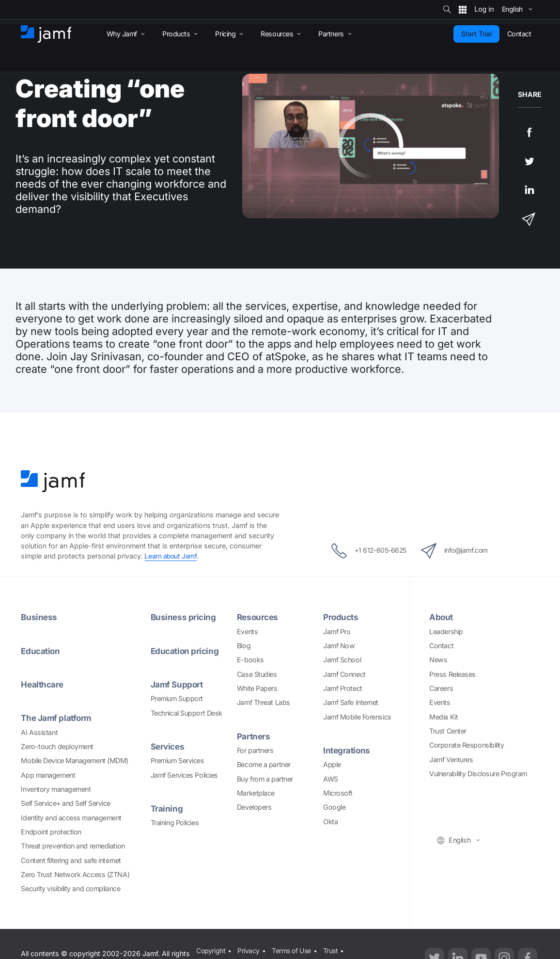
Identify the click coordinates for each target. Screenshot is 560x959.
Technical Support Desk (187, 712)
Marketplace (256, 792)
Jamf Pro (337, 631)
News (438, 660)
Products (341, 617)
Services (168, 746)
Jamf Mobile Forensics (357, 716)
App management (48, 774)
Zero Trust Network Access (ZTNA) (75, 874)
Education (41, 650)
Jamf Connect (344, 674)
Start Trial (476, 34)
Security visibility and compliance (70, 888)
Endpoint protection (51, 831)
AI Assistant (39, 731)
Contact (441, 645)
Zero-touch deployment (57, 746)
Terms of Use (293, 950)
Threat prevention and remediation (73, 845)
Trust (333, 950)
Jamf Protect (343, 688)
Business (39, 617)
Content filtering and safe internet (71, 859)
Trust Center (448, 730)
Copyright (211, 950)
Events (247, 631)
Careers (441, 688)
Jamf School (342, 660)
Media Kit (443, 716)
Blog (244, 645)
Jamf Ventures (451, 759)
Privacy (249, 950)
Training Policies (175, 822)
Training (167, 808)
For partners (255, 750)
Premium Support (177, 698)
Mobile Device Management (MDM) (75, 760)
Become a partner (264, 764)
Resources (258, 617)
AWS (331, 778)
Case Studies (257, 674)
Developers (254, 807)
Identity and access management (71, 817)
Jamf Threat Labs (264, 702)
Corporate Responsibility (467, 745)
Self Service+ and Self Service (66, 803)
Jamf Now (339, 645)
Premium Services (178, 760)
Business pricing (184, 617)
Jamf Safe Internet (351, 702)
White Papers (257, 688)
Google (334, 807)
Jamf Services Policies (184, 774)
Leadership (446, 631)
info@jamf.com (459, 551)
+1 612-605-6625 (365, 551)
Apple (332, 764)
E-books (250, 660)
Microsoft (338, 792)
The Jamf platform (57, 717)
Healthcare (42, 684)
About (441, 617)
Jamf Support (178, 684)
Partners (253, 736)
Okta (330, 821)
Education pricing (185, 650)
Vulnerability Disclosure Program (478, 773)
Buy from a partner (265, 778)
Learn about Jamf (171, 556)
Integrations (347, 750)
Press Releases (452, 674)
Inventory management (56, 789)
